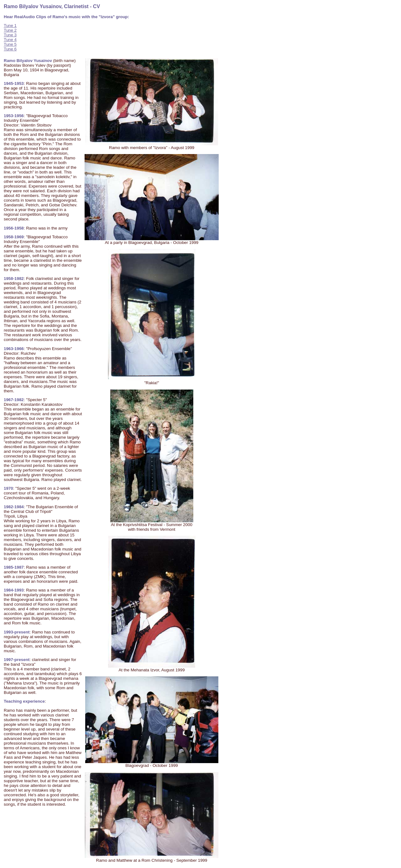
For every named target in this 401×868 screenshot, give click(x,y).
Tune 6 (10, 49)
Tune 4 (10, 40)
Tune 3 (10, 35)
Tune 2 (10, 30)
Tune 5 (10, 44)
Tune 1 (10, 26)
